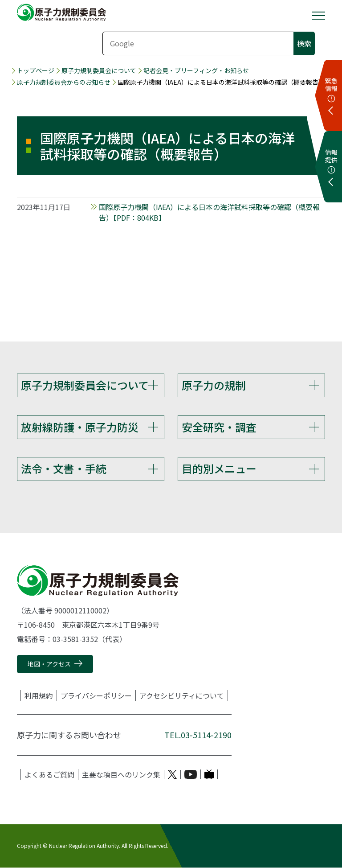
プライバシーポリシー (96, 695)
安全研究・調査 (219, 427)
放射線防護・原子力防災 (80, 427)
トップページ (36, 71)
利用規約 (39, 695)
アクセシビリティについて (182, 695)
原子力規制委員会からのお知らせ (64, 82)
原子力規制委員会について (99, 71)
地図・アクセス (49, 664)
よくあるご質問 (49, 774)
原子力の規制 (214, 385)
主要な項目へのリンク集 (121, 774)
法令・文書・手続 (64, 469)
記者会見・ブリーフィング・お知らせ (196, 71)
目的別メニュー (219, 469)
